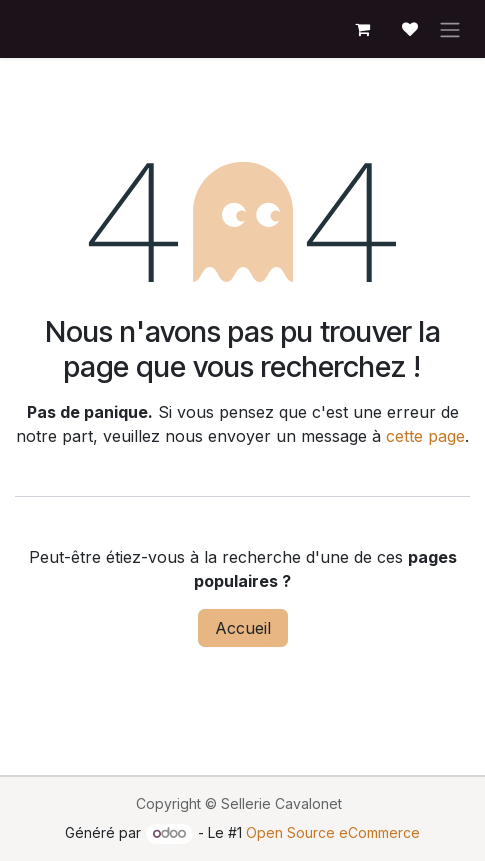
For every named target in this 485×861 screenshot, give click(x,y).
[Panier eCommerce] (362, 29)
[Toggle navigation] (450, 29)
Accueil (243, 628)
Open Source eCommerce (333, 832)
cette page (425, 436)
